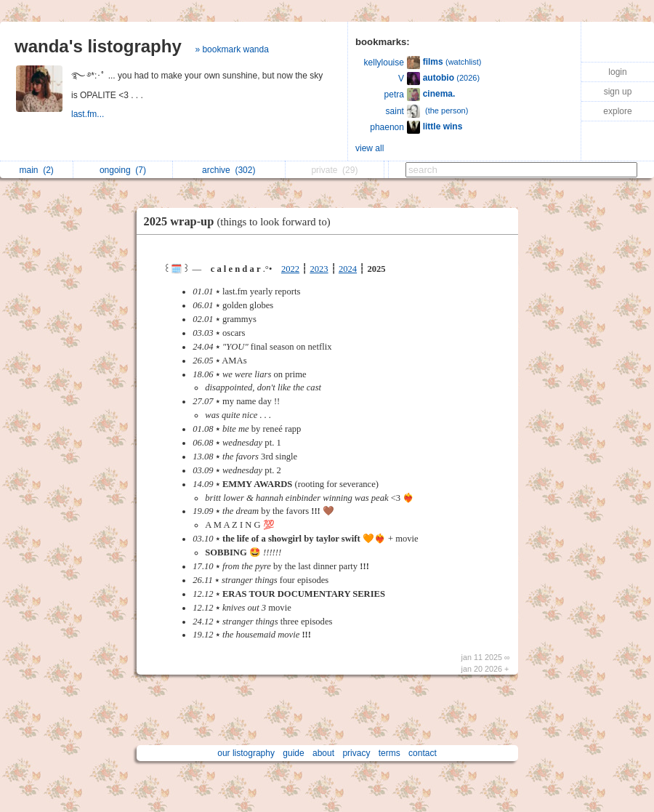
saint (395, 111)
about (323, 753)
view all (370, 148)
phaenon (387, 127)
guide (293, 753)
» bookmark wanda (231, 49)
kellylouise (384, 63)
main (36, 170)
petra (394, 95)
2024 (348, 269)
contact (423, 753)
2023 (319, 269)
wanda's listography (98, 46)
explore (617, 111)
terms (389, 753)
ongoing (123, 170)
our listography (246, 753)
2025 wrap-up (241, 221)
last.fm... (89, 114)
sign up (618, 92)
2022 (290, 269)
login (617, 72)
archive (229, 170)
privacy (356, 753)
